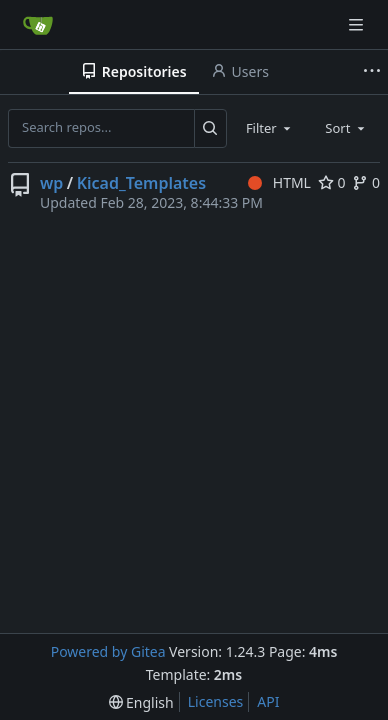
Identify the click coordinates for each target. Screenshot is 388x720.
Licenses (216, 701)
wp (51, 183)
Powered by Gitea (108, 651)
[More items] (372, 72)
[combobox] (270, 128)
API (268, 701)
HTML (279, 182)
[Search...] (210, 128)
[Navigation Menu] (358, 24)
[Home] (38, 25)
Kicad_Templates (141, 183)
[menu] (141, 702)
